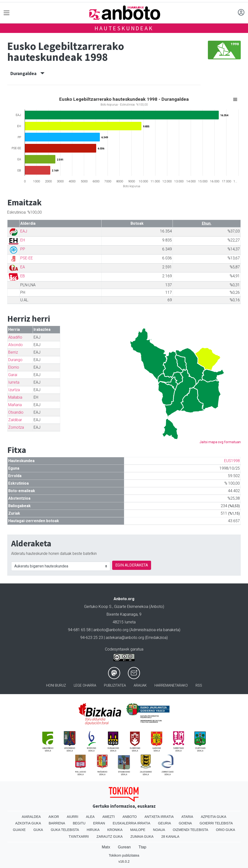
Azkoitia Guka (28, 823)
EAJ (24, 231)
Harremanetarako (171, 686)
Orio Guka (225, 830)
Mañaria (15, 405)
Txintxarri (79, 837)
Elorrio (14, 367)
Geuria (165, 823)
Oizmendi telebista (191, 830)
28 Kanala (170, 837)
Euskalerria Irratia (131, 823)
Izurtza (14, 390)
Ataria (187, 817)
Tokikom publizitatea (124, 855)
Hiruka (93, 830)
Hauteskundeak (124, 28)
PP (23, 249)
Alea (90, 817)
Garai (13, 375)
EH (23, 240)
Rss (199, 686)
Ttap (142, 847)
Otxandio (16, 412)
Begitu (79, 823)
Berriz (13, 352)
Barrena (57, 823)
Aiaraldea (31, 817)
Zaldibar (15, 420)
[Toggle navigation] (7, 13)
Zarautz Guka (109, 837)
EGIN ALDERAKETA (132, 565)
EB (23, 276)
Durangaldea (27, 73)
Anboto (130, 817)
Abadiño (15, 337)
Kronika (115, 830)
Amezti (108, 817)
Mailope (138, 830)
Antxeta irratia (159, 817)
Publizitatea (115, 686)
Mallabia (15, 397)
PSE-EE (27, 258)
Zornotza (16, 427)
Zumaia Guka (142, 837)
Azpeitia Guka (214, 817)
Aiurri (72, 817)
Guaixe (19, 830)
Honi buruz (56, 686)
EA (23, 267)
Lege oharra (85, 686)
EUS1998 (232, 461)
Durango (15, 360)
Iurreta (14, 382)
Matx (106, 847)
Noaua (159, 830)
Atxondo (15, 345)
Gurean (124, 847)
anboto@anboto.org (111, 630)
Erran (99, 823)
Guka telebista (65, 830)
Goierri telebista (216, 823)
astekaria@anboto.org (125, 638)
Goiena (185, 823)
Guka (38, 830)
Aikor (54, 817)
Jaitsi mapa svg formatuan (220, 442)
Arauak (140, 686)
